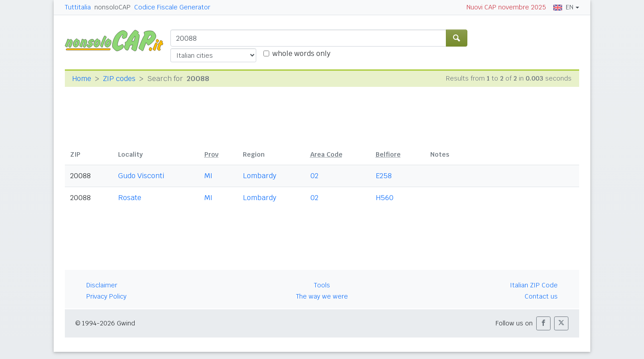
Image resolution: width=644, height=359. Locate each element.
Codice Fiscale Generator (172, 7)
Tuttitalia (78, 7)
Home (82, 79)
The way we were (322, 296)
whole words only (301, 53)
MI (208, 176)
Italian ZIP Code (534, 285)
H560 (385, 198)
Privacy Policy (106, 296)
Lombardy (260, 176)
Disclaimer (102, 285)
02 (314, 176)
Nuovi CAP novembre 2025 (506, 7)
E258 (384, 176)
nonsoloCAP (112, 7)
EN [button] (563, 7)
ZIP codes (119, 79)
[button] (543, 323)
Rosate (130, 198)
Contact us (541, 296)
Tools (322, 285)
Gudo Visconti (141, 176)
